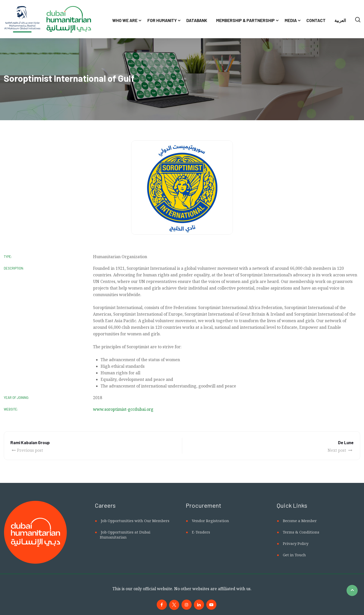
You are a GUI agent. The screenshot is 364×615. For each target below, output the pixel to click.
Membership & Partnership (245, 20)
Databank (197, 20)
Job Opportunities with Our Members (135, 521)
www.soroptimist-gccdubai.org (123, 409)
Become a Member (300, 521)
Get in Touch (294, 555)
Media (291, 20)
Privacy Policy (296, 543)
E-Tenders (201, 532)
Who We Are (125, 20)
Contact (316, 20)
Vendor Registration (210, 521)
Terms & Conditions (301, 532)
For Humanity (162, 20)
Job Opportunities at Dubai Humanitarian (125, 535)
